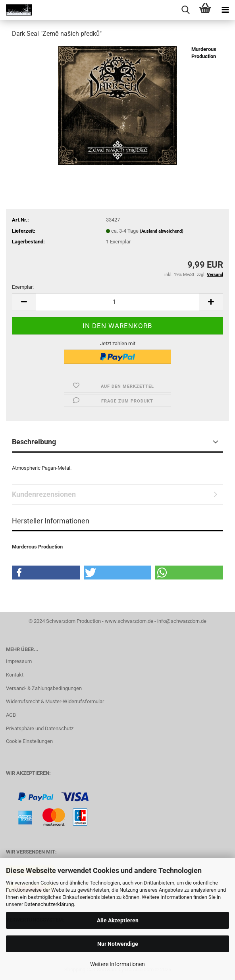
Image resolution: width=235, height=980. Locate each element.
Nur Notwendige (118, 944)
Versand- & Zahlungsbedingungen (44, 688)
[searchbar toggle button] (185, 10)
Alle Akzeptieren (118, 920)
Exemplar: (23, 287)
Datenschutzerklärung (49, 904)
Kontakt (15, 675)
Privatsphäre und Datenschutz (40, 728)
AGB (11, 715)
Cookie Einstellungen (29, 741)
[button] (24, 302)
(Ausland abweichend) (162, 231)
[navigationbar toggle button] (225, 10)
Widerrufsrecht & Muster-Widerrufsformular (55, 701)
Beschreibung (34, 442)
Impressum (19, 661)
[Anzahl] (118, 302)
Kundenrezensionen (44, 494)
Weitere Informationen (118, 964)
